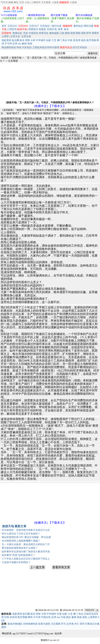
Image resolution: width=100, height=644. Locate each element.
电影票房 (6, 40)
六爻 (54, 40)
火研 (33, 40)
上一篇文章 (37, 567)
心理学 (5, 36)
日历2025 (12, 26)
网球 (30, 617)
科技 (19, 47)
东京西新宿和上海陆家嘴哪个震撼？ (21, 541)
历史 (26, 33)
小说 (27, 2)
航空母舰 (91, 40)
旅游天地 (17, 58)
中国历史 (34, 33)
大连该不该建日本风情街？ (16, 562)
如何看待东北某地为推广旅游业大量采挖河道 (26, 552)
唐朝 (67, 33)
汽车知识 (27, 47)
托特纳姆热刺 (30, 624)
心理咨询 (12, 29)
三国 (62, 33)
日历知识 (45, 26)
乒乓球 (8, 44)
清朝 (83, 33)
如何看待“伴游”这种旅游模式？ (18, 555)
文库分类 (26, 36)
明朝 (78, 33)
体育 (60, 29)
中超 (63, 617)
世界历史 (44, 33)
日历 (22, 2)
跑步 (68, 617)
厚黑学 (95, 33)
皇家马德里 (44, 624)
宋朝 (72, 33)
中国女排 (46, 617)
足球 (15, 44)
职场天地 (52, 29)
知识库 (5, 58)
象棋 (24, 44)
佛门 (59, 40)
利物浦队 (18, 624)
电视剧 (42, 29)
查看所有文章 (61, 567)
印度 (59, 614)
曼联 (4, 627)
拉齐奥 (70, 624)
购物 (11, 2)
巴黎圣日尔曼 (92, 624)
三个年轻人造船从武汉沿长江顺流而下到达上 (26, 559)
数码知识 (78, 26)
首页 (4, 26)
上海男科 (93, 617)
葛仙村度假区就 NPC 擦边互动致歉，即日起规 (26, 537)
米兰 (77, 624)
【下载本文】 (57, 106)
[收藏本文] (41, 106)
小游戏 (55, 2)
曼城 (10, 624)
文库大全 (15, 36)
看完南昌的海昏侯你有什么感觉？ (20, 548)
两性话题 (89, 26)
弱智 (28, 40)
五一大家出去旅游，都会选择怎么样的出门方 (26, 544)
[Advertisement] (50, 81)
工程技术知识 (40, 47)
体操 (30, 44)
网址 (16, 2)
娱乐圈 (15, 40)
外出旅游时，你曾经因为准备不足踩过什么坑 (26, 530)
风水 (65, 40)
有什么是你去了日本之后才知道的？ (21, 534)
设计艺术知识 (80, 47)
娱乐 (66, 29)
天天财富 (46, 2)
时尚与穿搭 (53, 47)
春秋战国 (54, 33)
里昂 (82, 624)
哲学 (89, 33)
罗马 (63, 624)
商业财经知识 (9, 47)
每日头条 (57, 26)
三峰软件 (36, 2)
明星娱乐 (33, 29)
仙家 (48, 40)
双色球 (77, 40)
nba (20, 44)
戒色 (83, 40)
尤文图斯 (56, 624)
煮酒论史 (17, 33)
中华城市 (41, 40)
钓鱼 (70, 40)
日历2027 (34, 26)
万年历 (4, 2)
